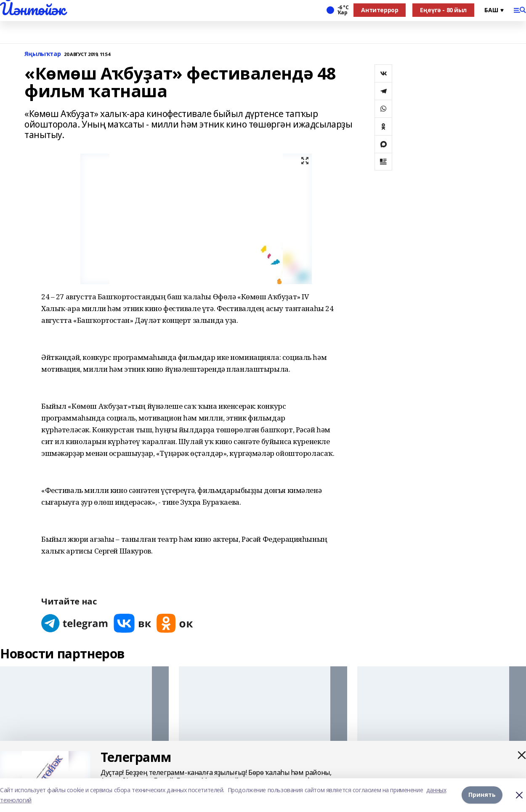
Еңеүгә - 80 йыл (443, 10)
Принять (482, 795)
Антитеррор (380, 10)
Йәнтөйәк (33, 9)
